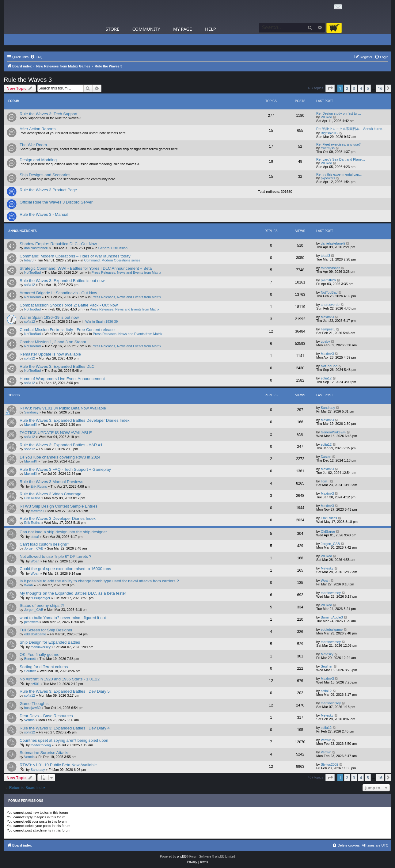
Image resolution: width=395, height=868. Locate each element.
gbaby (325, 341)
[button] (330, 88)
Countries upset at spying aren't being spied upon (64, 740)
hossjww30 (32, 708)
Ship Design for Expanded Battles (50, 642)
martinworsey (331, 593)
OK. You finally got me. (40, 655)
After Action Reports (38, 129)
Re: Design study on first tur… (339, 113)
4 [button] (361, 88)
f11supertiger (40, 598)
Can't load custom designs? (44, 544)
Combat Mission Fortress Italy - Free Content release (67, 330)
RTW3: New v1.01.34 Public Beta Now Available (63, 408)
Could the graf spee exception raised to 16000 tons (65, 569)
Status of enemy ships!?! (42, 605)
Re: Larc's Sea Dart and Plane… (341, 159)
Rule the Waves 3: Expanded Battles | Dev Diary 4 (65, 728)
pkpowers (328, 178)
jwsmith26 (328, 280)
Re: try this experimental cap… (339, 174)
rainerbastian (331, 268)
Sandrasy (31, 412)
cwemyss (328, 148)
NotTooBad (32, 272)
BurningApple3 (332, 617)
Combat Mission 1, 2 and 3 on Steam (53, 342)
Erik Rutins (39, 486)
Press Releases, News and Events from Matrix (126, 272)
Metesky (327, 568)
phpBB (182, 857)
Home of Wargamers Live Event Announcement (62, 379)
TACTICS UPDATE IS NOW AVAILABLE (56, 433)
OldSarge (328, 531)
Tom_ (325, 481)
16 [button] (380, 88)
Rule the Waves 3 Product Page (48, 190)
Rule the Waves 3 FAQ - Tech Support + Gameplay (65, 469)
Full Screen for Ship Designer (46, 630)
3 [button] (354, 88)
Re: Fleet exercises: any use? (338, 144)
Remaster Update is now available (50, 354)
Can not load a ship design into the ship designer (63, 532)
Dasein (326, 457)
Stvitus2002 (330, 764)
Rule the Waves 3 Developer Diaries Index (58, 518)
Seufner (30, 671)
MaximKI (327, 317)
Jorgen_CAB (34, 548)
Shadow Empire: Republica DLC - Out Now (58, 244)
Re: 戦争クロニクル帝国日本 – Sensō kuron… (351, 129)
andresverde (330, 305)
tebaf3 (29, 260)
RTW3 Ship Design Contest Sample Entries (59, 506)
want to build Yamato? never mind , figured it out (63, 618)
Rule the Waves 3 (28, 80)
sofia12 (30, 285)
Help (211, 29)
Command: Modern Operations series (112, 260)
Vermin (29, 720)
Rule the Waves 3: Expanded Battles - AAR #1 (61, 445)
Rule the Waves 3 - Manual (44, 214)
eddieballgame (35, 634)
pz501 (35, 684)
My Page (183, 29)
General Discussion (113, 248)
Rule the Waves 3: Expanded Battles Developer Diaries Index (75, 420)
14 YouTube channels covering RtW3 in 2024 (60, 457)
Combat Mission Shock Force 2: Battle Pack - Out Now (69, 305)
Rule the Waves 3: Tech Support (48, 114)
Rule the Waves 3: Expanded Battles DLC (57, 366)
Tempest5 (328, 329)
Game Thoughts (34, 704)
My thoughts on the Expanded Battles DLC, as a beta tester (73, 593)
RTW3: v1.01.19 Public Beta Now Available (58, 765)
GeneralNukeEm (333, 432)
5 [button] (368, 88)
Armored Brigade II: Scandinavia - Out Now (58, 293)
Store (113, 29)
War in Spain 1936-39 (102, 322)
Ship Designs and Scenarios (45, 175)
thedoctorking (41, 745)
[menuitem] (36, 57)
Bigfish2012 (330, 133)
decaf (35, 537)
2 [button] (347, 88)
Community (146, 29)
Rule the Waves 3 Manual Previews (51, 482)
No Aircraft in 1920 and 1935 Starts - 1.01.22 (60, 679)
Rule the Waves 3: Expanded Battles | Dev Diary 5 (65, 691)
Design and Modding (38, 160)
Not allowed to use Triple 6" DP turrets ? (55, 556)
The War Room (33, 145)
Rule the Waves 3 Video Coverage (51, 494)
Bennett (30, 659)
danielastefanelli (36, 248)
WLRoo (327, 117)
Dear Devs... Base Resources (46, 716)
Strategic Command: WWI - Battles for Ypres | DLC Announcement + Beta (86, 268)
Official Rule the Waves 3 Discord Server (56, 202)
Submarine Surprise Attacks (45, 753)
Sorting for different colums (44, 667)
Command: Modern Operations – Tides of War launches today (75, 256)
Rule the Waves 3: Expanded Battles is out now (62, 281)
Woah (35, 561)
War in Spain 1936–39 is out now (49, 317)
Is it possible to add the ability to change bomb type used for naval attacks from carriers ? (99, 581)
